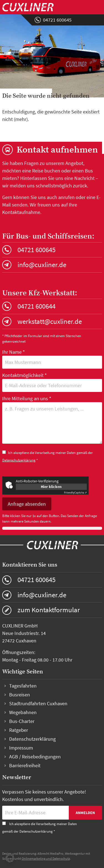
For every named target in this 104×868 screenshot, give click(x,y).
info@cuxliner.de (42, 265)
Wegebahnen (23, 712)
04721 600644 (36, 306)
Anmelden (85, 813)
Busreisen (20, 695)
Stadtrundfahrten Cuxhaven (38, 703)
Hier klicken (51, 487)
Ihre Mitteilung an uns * (52, 420)
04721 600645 (57, 20)
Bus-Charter (22, 721)
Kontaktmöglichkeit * (52, 382)
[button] (10, 858)
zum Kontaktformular (49, 610)
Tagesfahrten (23, 686)
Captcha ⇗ (75, 493)
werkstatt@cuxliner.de (50, 321)
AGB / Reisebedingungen (35, 757)
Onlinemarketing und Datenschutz (46, 858)
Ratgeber (19, 730)
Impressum (21, 748)
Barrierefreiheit (25, 765)
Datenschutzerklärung (19, 460)
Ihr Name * (52, 359)
